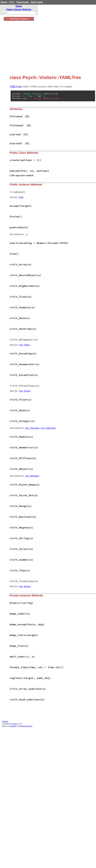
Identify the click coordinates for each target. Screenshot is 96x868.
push (21, 197)
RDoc (15, 724)
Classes (18, 9)
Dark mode (37, 2)
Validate (5, 721)
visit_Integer (25, 391)
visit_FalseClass (48, 428)
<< (27, 234)
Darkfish (13, 726)
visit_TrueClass (32, 428)
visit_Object (25, 345)
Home (4, 2)
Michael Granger (26, 726)
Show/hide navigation (19, 19)
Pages (10, 9)
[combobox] (18, 13)
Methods (27, 9)
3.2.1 (12, 2)
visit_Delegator (32, 476)
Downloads (23, 2)
